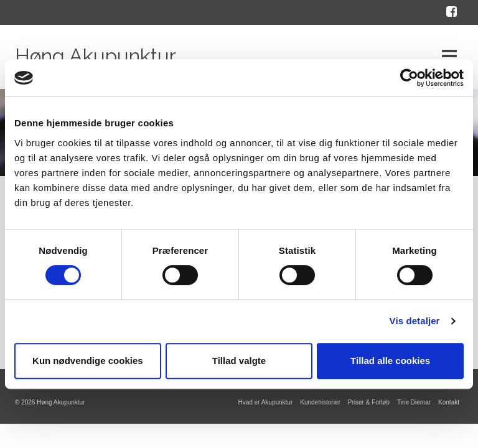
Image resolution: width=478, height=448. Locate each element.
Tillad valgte (239, 361)
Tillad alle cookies (390, 361)
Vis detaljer (415, 321)
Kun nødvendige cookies (88, 361)
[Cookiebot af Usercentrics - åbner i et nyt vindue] (409, 78)
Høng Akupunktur (96, 56)
